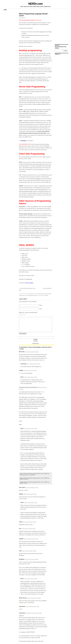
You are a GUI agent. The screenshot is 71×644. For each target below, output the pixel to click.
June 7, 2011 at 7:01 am (32, 364)
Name (41, 305)
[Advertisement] (37, 345)
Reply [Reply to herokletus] (37, 559)
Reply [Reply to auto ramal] (37, 488)
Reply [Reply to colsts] (35, 551)
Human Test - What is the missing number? (28, 312)
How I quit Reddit (48, 288)
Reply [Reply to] (38, 606)
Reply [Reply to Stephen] (35, 371)
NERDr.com (35, 4)
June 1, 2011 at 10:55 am (28, 551)
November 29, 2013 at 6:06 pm (32, 613)
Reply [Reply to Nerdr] (36, 377)
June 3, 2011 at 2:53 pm (29, 579)
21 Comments (22, 18)
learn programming (47, 294)
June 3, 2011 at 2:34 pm (30, 559)
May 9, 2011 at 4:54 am (28, 494)
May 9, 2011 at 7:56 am (29, 503)
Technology (31, 294)
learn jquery (41, 294)
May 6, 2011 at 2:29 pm (29, 371)
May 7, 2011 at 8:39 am (30, 488)
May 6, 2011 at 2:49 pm (29, 429)
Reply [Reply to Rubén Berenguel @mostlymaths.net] (22, 389)
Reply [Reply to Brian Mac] (37, 352)
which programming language (32, 295)
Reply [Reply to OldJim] (35, 494)
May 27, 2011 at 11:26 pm (29, 539)
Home (5, 10)
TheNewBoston (22, 295)
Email (41, 309)
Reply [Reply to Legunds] (37, 539)
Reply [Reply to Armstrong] (39, 364)
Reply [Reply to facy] (34, 529)
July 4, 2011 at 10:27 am (33, 598)
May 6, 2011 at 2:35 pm (29, 377)
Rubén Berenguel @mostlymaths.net (29, 387)
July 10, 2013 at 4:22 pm (31, 606)
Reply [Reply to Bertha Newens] (40, 598)
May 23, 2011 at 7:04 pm (27, 529)
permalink (46, 295)
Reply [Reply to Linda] (35, 522)
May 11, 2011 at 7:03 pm (28, 522)
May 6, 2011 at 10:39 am (30, 352)
